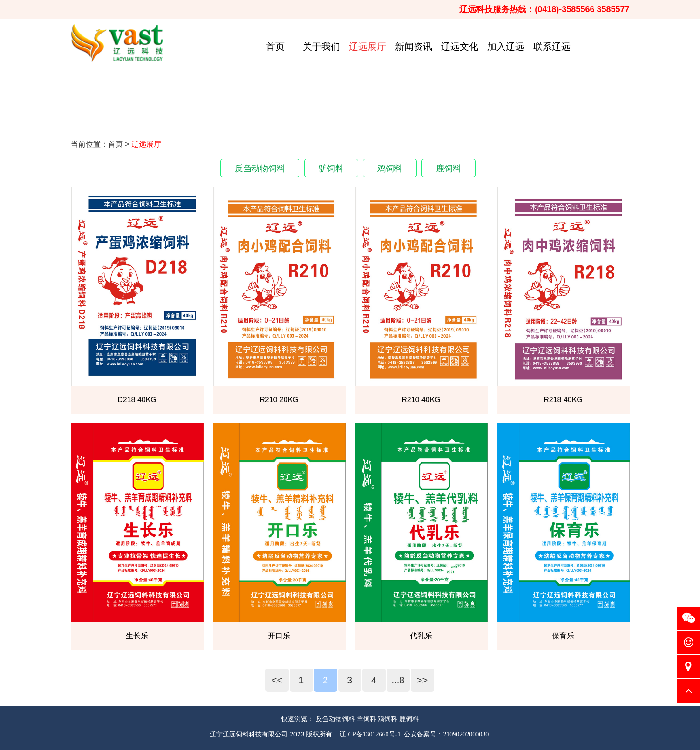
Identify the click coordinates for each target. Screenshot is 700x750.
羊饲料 (367, 719)
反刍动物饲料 (260, 169)
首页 (116, 144)
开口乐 (279, 636)
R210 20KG (279, 400)
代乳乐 (421, 636)
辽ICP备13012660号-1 (370, 734)
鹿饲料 (449, 169)
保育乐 (563, 636)
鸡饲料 (390, 169)
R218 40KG (563, 400)
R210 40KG (421, 400)
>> (422, 680)
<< (277, 680)
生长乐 (137, 636)
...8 (398, 680)
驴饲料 (331, 169)
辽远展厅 (146, 144)
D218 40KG (137, 400)
